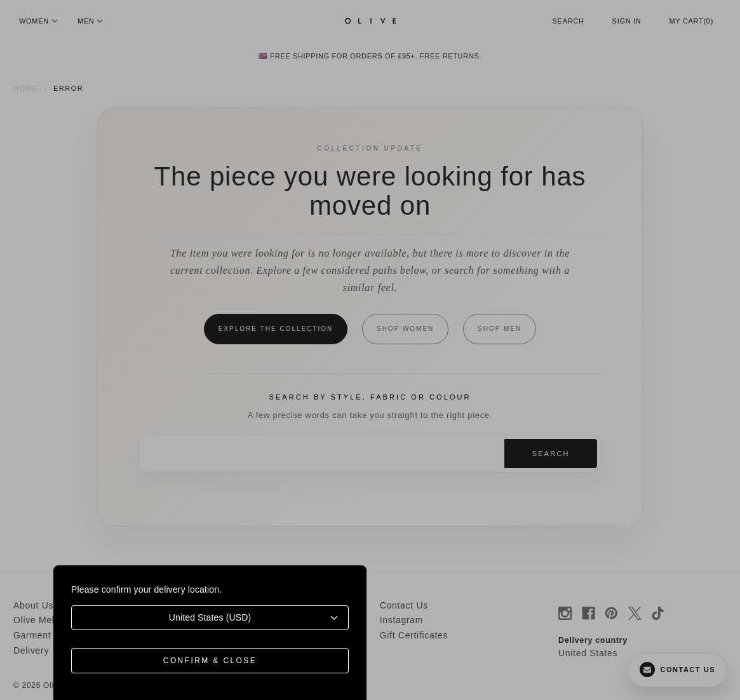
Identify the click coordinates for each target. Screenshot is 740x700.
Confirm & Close (210, 661)
